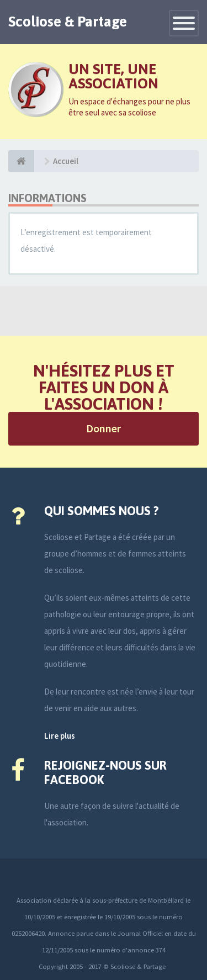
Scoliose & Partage (68, 22)
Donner (104, 428)
